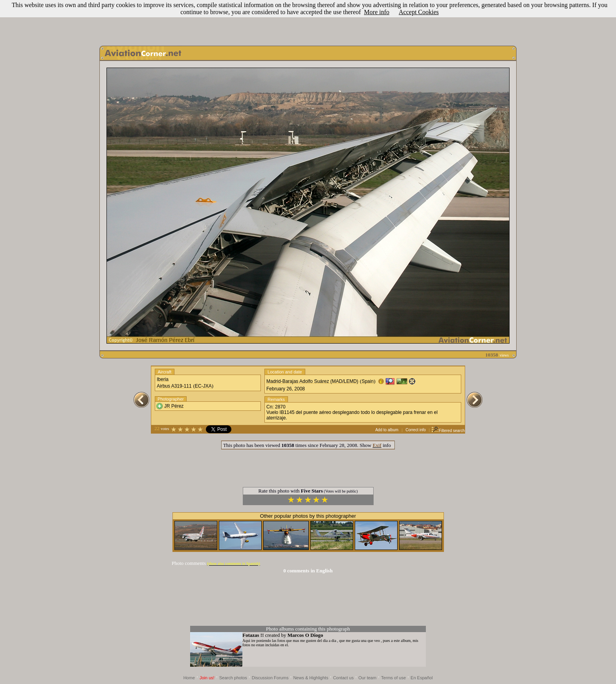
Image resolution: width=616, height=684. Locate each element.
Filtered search (448, 431)
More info (377, 12)
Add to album (387, 430)
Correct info (416, 430)
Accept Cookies (419, 12)
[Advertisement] (308, 21)
